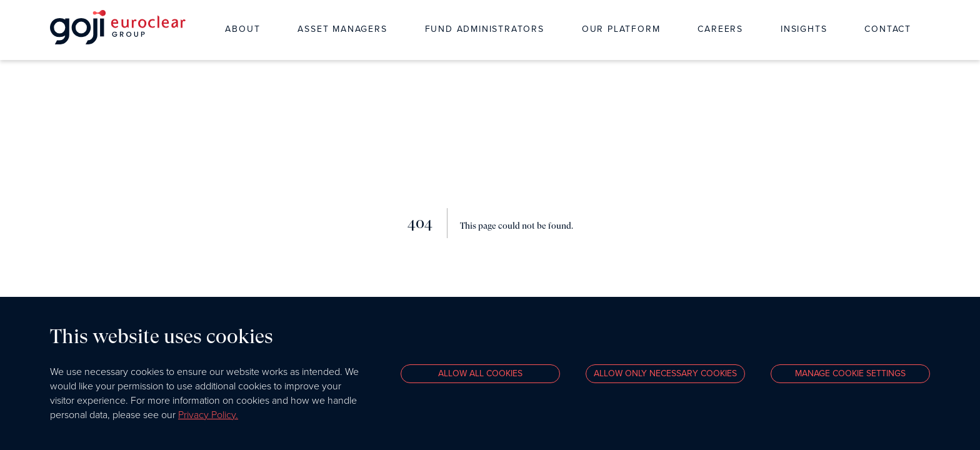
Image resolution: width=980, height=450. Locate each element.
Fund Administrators (485, 29)
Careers (720, 29)
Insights (804, 29)
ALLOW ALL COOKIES (480, 373)
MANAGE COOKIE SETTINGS (850, 373)
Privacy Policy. (208, 415)
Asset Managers (342, 29)
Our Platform (621, 29)
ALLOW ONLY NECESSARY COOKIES (665, 373)
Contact (888, 29)
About (242, 29)
